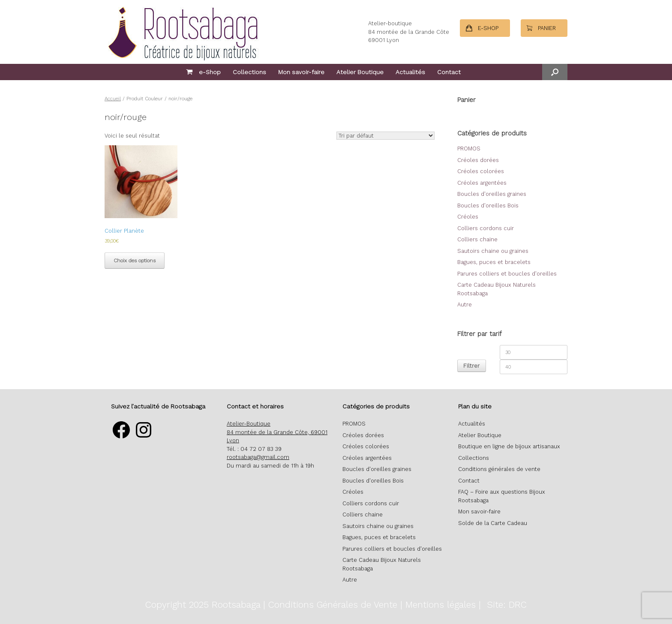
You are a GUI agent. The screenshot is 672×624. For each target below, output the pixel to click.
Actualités (410, 72)
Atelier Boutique (360, 72)
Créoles (468, 217)
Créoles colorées (481, 171)
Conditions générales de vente (499, 469)
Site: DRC (507, 604)
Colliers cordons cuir (486, 228)
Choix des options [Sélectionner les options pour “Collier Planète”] (135, 261)
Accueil (113, 99)
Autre (465, 304)
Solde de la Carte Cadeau (493, 523)
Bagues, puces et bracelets (494, 262)
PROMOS (469, 148)
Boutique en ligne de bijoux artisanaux (509, 446)
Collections (249, 72)
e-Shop (203, 72)
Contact (449, 72)
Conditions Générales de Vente (333, 604)
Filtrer (471, 366)
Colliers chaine (477, 239)
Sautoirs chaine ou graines (493, 251)
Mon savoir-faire (301, 72)
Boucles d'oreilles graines (492, 194)
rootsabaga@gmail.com (258, 457)
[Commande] (385, 136)
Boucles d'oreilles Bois (488, 205)
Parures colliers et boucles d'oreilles (507, 274)
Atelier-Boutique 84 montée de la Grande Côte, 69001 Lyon (277, 432)
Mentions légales (441, 604)
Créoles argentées (482, 183)
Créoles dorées (478, 160)
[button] (555, 72)
